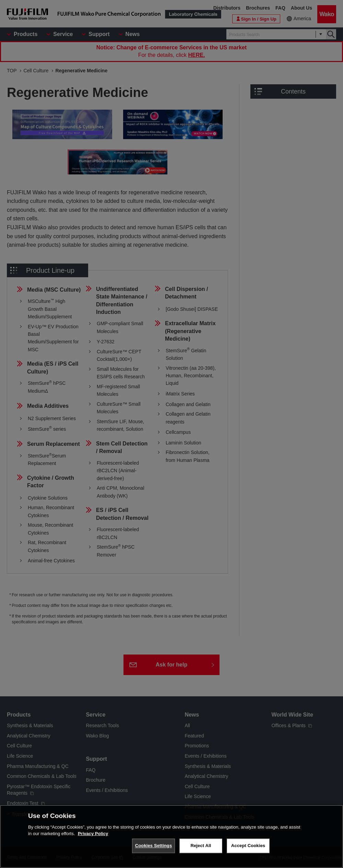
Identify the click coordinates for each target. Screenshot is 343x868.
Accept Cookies (248, 846)
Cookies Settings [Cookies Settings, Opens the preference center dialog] (154, 846)
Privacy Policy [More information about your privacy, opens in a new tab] (93, 834)
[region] (171, 836)
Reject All (201, 846)
